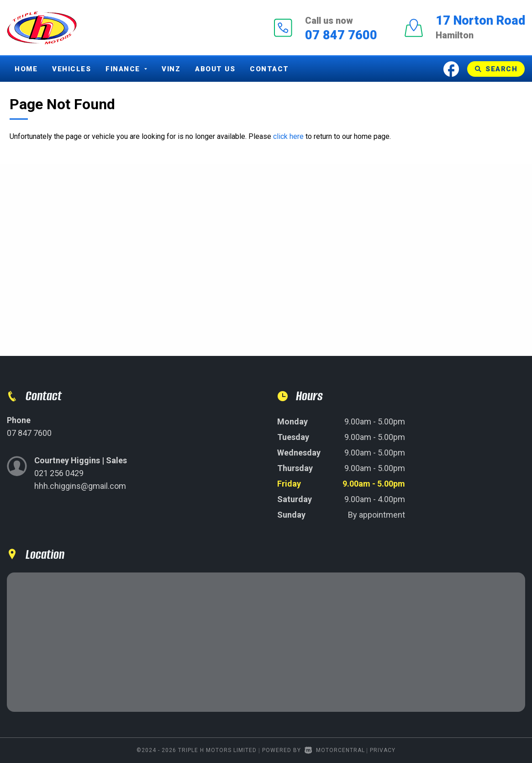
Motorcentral (335, 750)
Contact (269, 69)
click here (288, 136)
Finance (126, 69)
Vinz (171, 69)
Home (26, 69)
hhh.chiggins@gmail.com (80, 486)
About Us (215, 69)
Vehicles (71, 69)
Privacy (383, 750)
